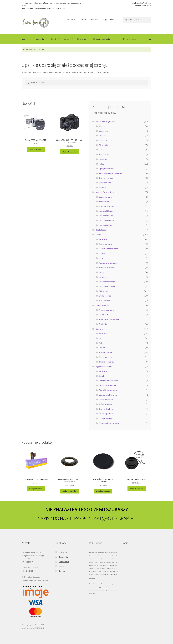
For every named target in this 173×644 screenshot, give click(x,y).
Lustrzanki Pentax (106, 220)
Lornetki (102, 277)
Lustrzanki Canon (106, 211)
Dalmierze (103, 253)
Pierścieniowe (105, 315)
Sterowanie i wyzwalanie (109, 319)
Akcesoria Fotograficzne (106, 121)
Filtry (101, 338)
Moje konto (71, 20)
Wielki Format (105, 301)
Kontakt (113, 20)
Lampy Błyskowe (103, 305)
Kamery (102, 258)
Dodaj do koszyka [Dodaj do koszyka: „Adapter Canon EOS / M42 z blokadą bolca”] (69, 491)
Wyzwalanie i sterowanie (109, 423)
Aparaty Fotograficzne (105, 192)
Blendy (102, 376)
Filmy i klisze (104, 145)
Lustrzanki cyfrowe (107, 286)
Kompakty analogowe (108, 263)
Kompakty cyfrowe (107, 206)
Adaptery (103, 126)
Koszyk (104, 20)
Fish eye (102, 343)
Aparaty (25, 39)
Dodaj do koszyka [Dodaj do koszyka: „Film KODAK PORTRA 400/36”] (36, 489)
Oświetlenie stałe (106, 399)
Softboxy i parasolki (107, 404)
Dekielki (102, 136)
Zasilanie (103, 187)
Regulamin (82, 20)
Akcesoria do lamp (106, 310)
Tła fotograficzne (106, 414)
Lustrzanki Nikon (106, 216)
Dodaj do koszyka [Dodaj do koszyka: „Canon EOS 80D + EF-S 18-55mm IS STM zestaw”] (70, 152)
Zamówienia (94, 20)
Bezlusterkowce (106, 197)
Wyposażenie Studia (101, 39)
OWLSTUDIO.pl (39, 628)
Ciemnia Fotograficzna (108, 249)
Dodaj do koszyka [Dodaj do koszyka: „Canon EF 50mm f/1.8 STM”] (36, 149)
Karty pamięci (105, 154)
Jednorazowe (104, 201)
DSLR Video (103, 140)
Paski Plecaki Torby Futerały (110, 173)
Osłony (102, 348)
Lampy (67, 39)
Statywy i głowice (106, 178)
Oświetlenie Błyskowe (108, 395)
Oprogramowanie (106, 169)
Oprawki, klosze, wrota (108, 390)
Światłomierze (105, 183)
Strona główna (31, 49)
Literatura (103, 159)
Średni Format (105, 296)
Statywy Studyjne (106, 409)
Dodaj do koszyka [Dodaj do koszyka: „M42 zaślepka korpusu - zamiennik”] (103, 491)
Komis (54, 39)
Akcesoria (40, 39)
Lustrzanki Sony (105, 225)
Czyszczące (104, 131)
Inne (101, 150)
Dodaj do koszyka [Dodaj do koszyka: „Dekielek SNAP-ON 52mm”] (137, 489)
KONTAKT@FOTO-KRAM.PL (109, 518)
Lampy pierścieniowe (108, 385)
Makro (101, 164)
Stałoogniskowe (106, 352)
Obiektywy (81, 39)
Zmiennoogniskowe (107, 362)
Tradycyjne (103, 324)
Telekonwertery (105, 357)
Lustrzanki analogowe (108, 282)
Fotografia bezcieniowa (109, 381)
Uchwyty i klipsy (105, 418)
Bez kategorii (101, 230)
